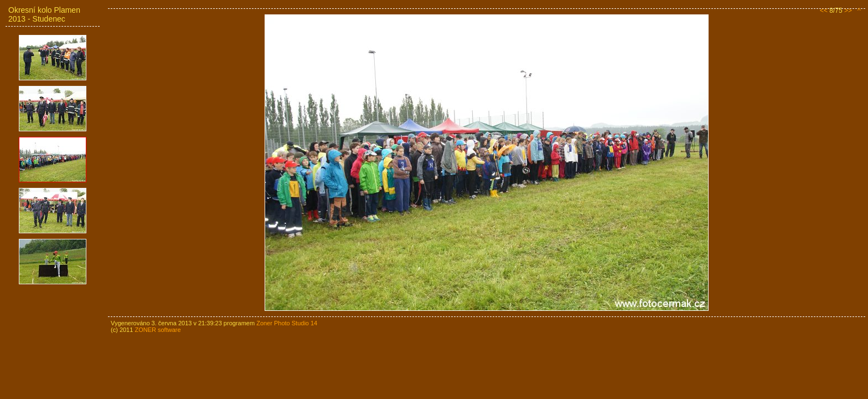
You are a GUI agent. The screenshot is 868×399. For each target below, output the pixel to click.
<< (824, 11)
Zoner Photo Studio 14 (287, 323)
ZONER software (157, 330)
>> (848, 11)
